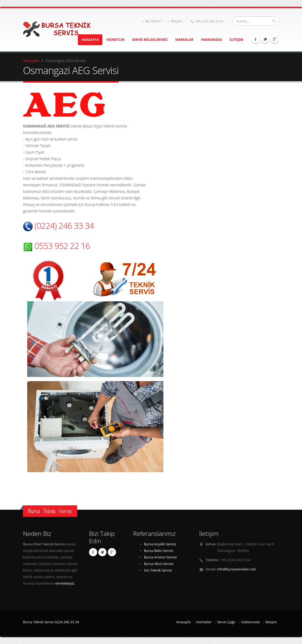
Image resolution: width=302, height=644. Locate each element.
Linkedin (275, 39)
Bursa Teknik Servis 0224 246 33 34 (51, 622)
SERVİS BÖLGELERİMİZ (150, 40)
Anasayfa (31, 61)
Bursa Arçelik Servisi (160, 544)
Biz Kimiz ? (152, 21)
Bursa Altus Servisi (159, 564)
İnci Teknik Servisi (158, 570)
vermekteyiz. (65, 583)
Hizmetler (204, 622)
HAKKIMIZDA (211, 40)
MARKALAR (184, 40)
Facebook (256, 39)
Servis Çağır (227, 622)
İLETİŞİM (236, 40)
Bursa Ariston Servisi (160, 557)
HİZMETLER (116, 40)
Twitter (265, 39)
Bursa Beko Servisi (159, 551)
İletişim (175, 21)
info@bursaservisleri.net (236, 569)
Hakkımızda (251, 622)
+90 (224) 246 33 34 (207, 21)
